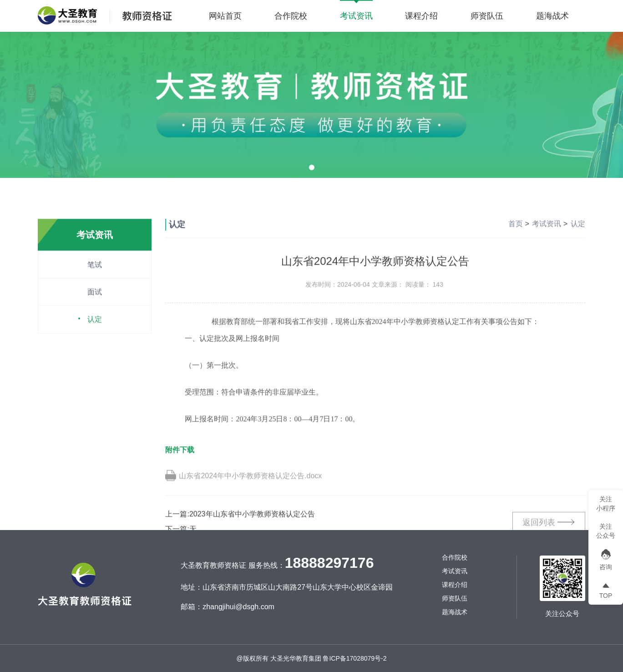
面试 (95, 321)
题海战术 (552, 16)
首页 (516, 252)
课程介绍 (421, 16)
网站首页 (225, 16)
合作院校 (291, 16)
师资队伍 (487, 16)
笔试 (95, 293)
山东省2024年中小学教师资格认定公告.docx (250, 504)
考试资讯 (356, 16)
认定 (95, 348)
